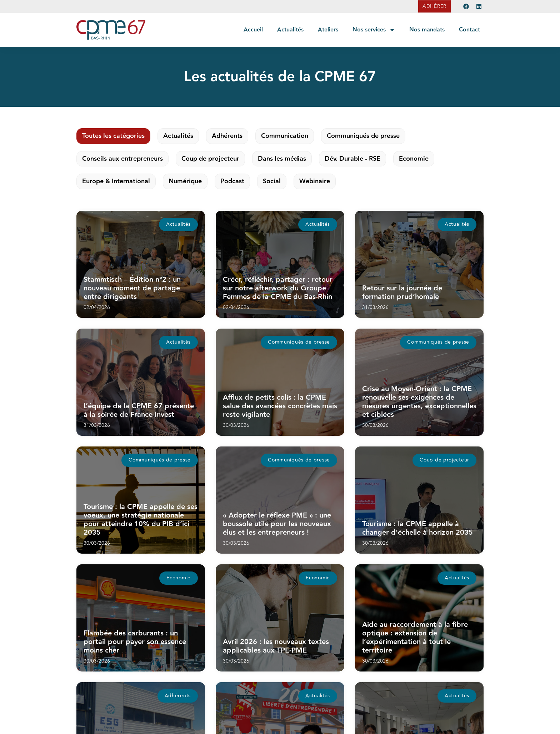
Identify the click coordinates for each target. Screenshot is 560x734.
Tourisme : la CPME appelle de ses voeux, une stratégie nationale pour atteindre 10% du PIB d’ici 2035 (141, 520)
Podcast (232, 181)
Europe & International (116, 181)
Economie (414, 159)
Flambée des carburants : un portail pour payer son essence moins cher (135, 642)
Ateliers (328, 30)
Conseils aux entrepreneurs (122, 159)
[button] (178, 224)
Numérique (185, 181)
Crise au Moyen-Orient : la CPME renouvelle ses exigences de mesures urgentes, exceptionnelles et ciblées (419, 402)
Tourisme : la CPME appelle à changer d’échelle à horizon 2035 (417, 528)
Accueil (253, 30)
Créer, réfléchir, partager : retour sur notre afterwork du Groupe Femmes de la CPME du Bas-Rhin (278, 288)
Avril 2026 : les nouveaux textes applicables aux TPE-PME (276, 646)
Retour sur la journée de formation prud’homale (402, 293)
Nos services (374, 30)
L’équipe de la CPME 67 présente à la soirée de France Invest (139, 410)
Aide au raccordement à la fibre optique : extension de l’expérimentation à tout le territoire (415, 638)
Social (272, 181)
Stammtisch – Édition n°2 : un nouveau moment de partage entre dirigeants (132, 288)
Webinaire (315, 181)
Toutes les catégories (113, 136)
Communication (285, 136)
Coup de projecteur (210, 159)
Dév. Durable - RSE (352, 159)
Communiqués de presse (363, 136)
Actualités (290, 30)
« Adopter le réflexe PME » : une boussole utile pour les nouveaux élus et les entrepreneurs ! (277, 524)
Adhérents (227, 136)
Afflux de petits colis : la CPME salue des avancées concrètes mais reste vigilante (280, 406)
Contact (469, 30)
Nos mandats (427, 30)
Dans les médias (282, 159)
